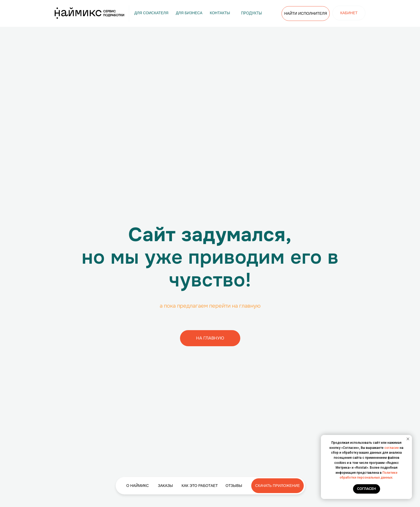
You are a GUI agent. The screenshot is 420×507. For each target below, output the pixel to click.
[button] (165, 486)
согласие (392, 448)
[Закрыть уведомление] (408, 439)
